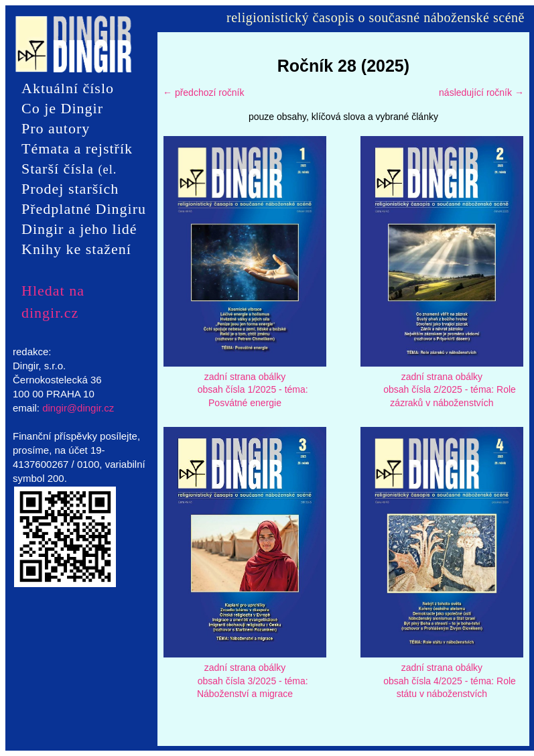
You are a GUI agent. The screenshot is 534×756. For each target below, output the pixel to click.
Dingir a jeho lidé (79, 229)
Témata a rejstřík (77, 148)
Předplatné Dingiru (84, 209)
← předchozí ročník (203, 92)
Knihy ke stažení (76, 249)
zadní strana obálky (245, 377)
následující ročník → (481, 92)
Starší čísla (69, 170)
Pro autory (56, 128)
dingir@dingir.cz (78, 408)
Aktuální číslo (68, 88)
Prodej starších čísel (70, 190)
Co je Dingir (62, 108)
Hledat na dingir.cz (53, 291)
